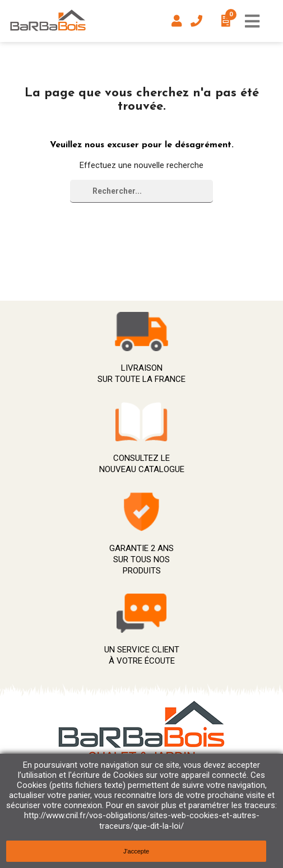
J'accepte (136, 851)
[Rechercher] (141, 191)
